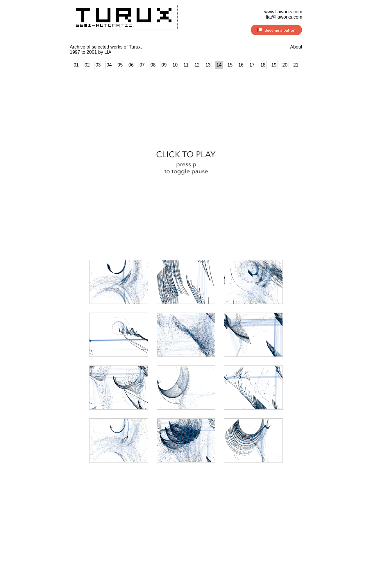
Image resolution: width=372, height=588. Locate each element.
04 (109, 65)
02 (87, 65)
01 (76, 65)
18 (263, 65)
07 (142, 65)
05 (120, 65)
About (296, 47)
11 (186, 65)
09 (164, 65)
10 (175, 65)
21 (296, 65)
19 (274, 65)
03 (98, 65)
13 (208, 65)
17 (252, 65)
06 (131, 65)
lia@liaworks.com (284, 17)
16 (241, 65)
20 (285, 65)
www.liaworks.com (283, 12)
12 (197, 65)
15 (230, 65)
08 (153, 65)
